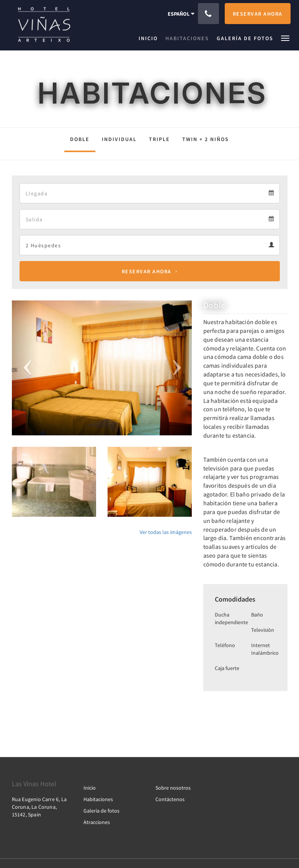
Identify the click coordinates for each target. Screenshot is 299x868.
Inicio (90, 788)
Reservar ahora (147, 271)
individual (119, 139)
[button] (285, 38)
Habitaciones (98, 799)
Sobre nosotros (173, 788)
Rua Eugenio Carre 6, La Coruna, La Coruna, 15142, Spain (39, 807)
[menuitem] (150, 38)
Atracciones (97, 822)
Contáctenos (170, 799)
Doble (80, 139)
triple (159, 139)
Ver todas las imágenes (166, 532)
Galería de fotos (101, 811)
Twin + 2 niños (206, 139)
